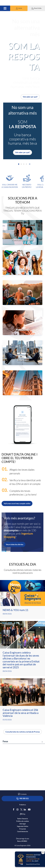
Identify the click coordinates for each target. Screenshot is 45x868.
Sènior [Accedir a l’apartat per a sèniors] (23, 300)
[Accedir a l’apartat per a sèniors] (22, 292)
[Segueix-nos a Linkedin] (25, 829)
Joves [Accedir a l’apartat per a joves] (23, 270)
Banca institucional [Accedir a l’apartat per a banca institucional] (23, 390)
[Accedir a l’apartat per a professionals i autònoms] (22, 322)
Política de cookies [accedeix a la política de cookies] (23, 841)
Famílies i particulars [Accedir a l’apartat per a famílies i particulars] (23, 240)
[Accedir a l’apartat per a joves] (22, 262)
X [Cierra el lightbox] (43, 852)
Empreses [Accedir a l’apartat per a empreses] (22, 360)
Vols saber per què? (30, 97)
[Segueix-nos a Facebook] (14, 829)
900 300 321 (23, 818)
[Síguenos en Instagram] (18, 829)
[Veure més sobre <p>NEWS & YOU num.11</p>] (22, 599)
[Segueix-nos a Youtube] (30, 829)
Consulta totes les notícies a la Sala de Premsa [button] (23, 732)
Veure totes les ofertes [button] (15, 544)
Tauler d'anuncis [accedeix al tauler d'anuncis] (22, 838)
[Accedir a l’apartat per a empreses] (22, 352)
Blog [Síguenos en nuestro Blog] (22, 834)
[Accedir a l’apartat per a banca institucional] (22, 383)
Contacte (23, 814)
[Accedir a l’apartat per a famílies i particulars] (22, 232)
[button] (19, 8)
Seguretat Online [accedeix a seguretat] (23, 846)
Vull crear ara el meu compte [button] (17, 504)
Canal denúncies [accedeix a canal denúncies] (23, 851)
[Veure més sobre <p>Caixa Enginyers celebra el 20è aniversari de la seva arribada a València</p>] (22, 702)
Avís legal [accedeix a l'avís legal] (22, 843)
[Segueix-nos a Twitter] (21, 829)
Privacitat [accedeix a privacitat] (23, 848)
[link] (22, 770)
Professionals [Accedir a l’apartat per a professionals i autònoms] (22, 330)
